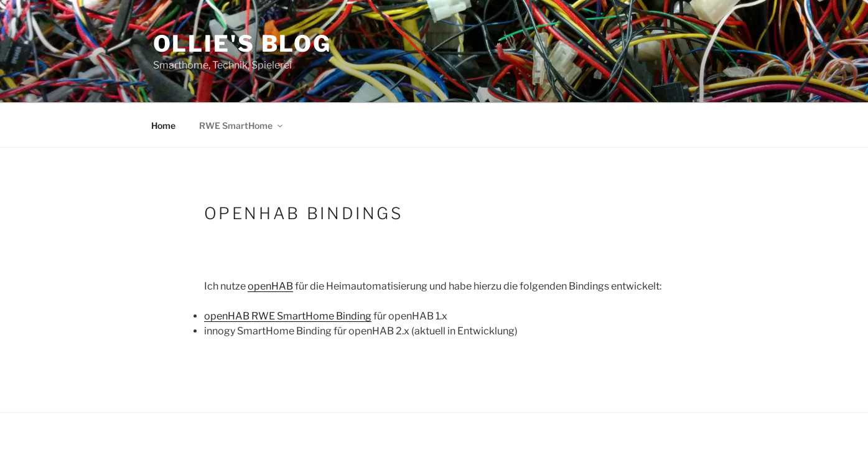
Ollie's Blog (243, 44)
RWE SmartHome (242, 125)
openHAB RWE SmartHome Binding (288, 316)
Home (163, 125)
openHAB (270, 286)
